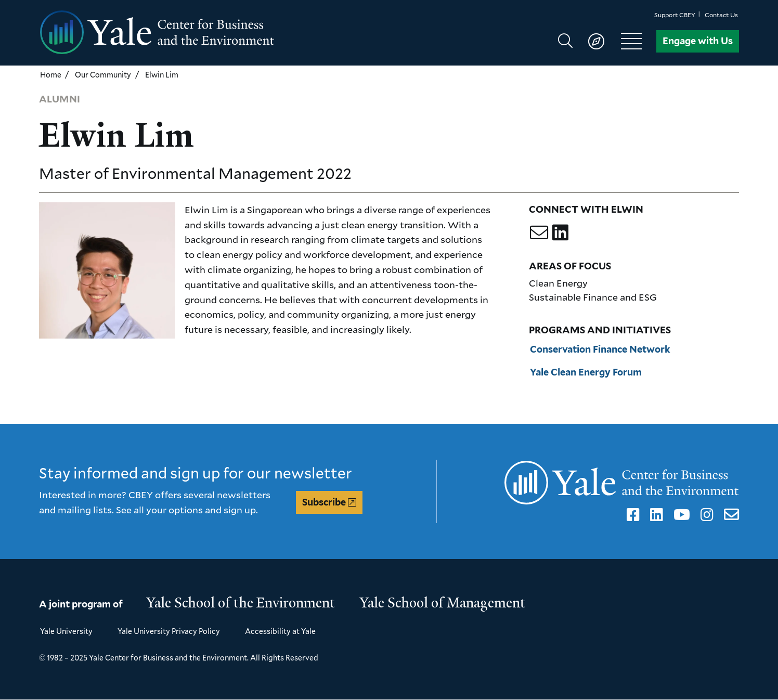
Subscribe (324, 502)
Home (51, 75)
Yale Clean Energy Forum (586, 372)
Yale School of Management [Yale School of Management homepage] (443, 603)
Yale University (66, 631)
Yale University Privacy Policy (169, 631)
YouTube (680, 515)
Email (729, 515)
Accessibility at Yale (280, 631)
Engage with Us (698, 41)
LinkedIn (655, 515)
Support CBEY (675, 15)
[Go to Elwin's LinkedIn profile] (560, 232)
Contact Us (721, 15)
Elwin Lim (162, 75)
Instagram (705, 515)
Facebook (631, 515)
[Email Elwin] (539, 232)
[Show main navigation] (605, 41)
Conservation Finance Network (600, 349)
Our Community (103, 75)
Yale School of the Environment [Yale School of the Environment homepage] (241, 603)
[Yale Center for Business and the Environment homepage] (214, 33)
